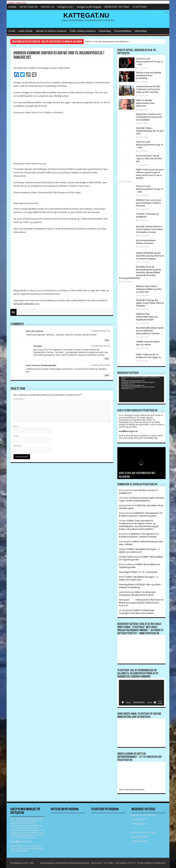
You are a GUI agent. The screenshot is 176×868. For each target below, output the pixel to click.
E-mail (16, 436)
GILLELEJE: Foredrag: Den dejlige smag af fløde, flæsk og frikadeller (150, 303)
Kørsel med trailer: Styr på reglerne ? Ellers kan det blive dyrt (149, 159)
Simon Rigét (124, 572)
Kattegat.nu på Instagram (89, 7)
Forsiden (12, 7)
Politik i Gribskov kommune (83, 31)
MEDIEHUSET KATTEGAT (117, 7)
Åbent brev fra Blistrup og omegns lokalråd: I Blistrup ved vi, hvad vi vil (141, 603)
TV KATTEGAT (140, 7)
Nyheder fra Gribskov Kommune (51, 31)
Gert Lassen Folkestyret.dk (133, 600)
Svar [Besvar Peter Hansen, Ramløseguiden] (107, 375)
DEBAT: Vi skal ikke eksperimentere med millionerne (107, 41)
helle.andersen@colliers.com (26, 304)
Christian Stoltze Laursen (130, 557)
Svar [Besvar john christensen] (107, 340)
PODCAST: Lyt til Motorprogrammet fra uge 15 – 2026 (149, 62)
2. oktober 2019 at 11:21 (100, 331)
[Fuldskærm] (160, 702)
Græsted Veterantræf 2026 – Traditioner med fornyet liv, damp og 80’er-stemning (149, 89)
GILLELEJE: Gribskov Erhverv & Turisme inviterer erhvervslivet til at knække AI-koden (149, 229)
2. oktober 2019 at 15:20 (100, 365)
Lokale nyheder (25, 31)
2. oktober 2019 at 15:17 (100, 346)
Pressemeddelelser (123, 31)
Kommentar (20, 399)
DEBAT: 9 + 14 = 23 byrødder (145, 572)
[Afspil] (123, 702)
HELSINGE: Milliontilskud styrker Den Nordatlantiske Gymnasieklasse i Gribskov (150, 331)
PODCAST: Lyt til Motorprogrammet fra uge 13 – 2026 (149, 189)
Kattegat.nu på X (66, 7)
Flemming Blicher (127, 585)
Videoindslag (141, 31)
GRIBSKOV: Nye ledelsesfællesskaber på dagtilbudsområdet (147, 317)
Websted (18, 446)
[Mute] (155, 702)
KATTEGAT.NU (86, 15)
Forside (12, 31)
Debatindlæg (105, 31)
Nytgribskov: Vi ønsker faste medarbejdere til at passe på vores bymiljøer (149, 117)
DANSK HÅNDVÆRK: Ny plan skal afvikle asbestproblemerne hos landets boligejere (150, 256)
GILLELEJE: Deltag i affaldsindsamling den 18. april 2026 (150, 131)
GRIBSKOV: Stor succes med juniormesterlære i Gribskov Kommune (148, 203)
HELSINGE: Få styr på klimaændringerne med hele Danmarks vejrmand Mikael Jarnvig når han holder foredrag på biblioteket (140, 272)
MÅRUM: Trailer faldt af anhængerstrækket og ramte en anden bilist (149, 289)
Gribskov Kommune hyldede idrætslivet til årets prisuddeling (149, 75)
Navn (16, 426)
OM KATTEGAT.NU (29, 7)
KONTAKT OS (48, 7)
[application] (141, 389)
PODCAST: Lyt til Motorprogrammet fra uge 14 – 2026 (149, 145)
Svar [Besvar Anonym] (107, 359)
